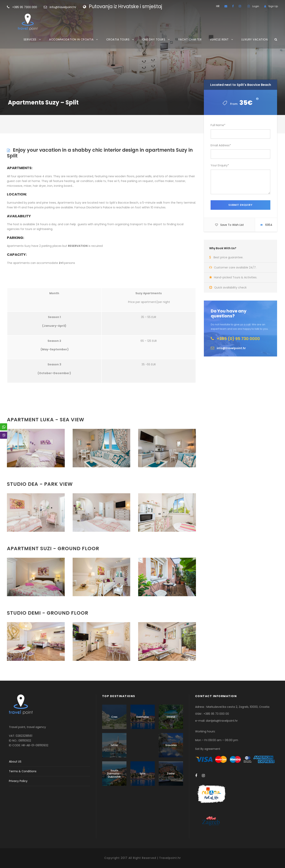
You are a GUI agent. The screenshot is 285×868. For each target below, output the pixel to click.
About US (15, 762)
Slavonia (171, 745)
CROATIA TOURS (118, 39)
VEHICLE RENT (219, 39)
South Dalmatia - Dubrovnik (114, 774)
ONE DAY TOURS (154, 39)
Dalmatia (142, 717)
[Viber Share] (4, 435)
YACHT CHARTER (190, 39)
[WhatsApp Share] (4, 427)
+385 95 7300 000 (31, 7)
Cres (114, 717)
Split (142, 774)
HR (218, 6)
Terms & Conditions (23, 771)
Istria (114, 745)
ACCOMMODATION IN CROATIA (71, 39)
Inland (171, 717)
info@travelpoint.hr (63, 7)
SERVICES (30, 39)
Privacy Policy (18, 781)
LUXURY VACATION (255, 39)
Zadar (171, 774)
